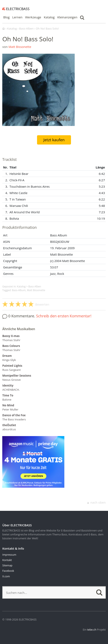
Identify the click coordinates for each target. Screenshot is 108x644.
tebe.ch (92, 630)
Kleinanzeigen (67, 17)
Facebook (8, 571)
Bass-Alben (35, 286)
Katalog (49, 17)
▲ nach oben (96, 502)
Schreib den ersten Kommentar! (64, 316)
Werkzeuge (33, 17)
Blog (7, 17)
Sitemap (7, 565)
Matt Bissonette (20, 47)
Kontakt (7, 560)
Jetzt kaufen (54, 140)
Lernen (17, 17)
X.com (6, 576)
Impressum (9, 555)
